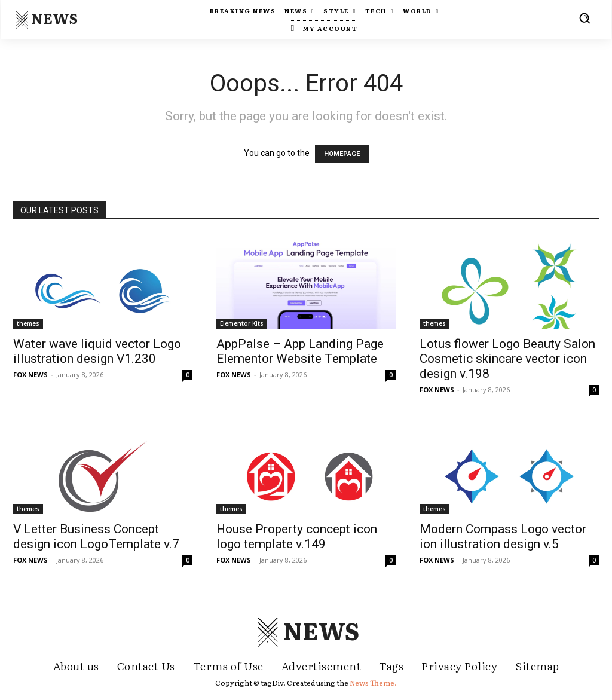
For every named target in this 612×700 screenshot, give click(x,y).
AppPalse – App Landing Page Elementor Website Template (300, 351)
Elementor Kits (242, 323)
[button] (585, 18)
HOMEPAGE (342, 154)
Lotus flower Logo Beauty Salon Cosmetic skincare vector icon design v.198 (507, 359)
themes (28, 323)
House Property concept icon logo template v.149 (297, 537)
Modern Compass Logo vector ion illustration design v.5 (503, 537)
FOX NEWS (30, 375)
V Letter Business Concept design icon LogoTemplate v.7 (96, 537)
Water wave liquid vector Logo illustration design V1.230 (97, 351)
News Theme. (373, 683)
